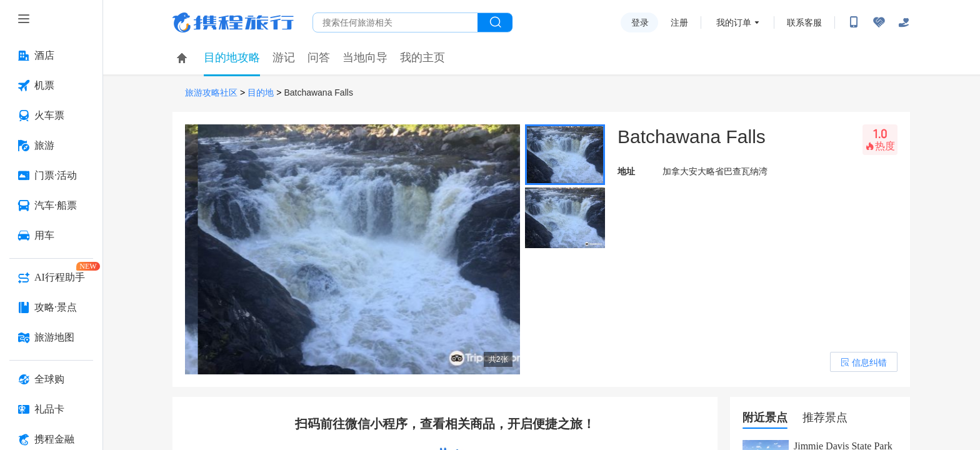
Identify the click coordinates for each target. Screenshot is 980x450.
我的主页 (422, 57)
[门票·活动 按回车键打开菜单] (51, 176)
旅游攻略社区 (211, 93)
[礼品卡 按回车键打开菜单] (51, 409)
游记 (284, 57)
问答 (319, 57)
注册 (679, 22)
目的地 (261, 93)
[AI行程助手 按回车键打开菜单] (51, 277)
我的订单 (734, 22)
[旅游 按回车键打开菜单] (51, 146)
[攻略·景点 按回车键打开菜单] (51, 307)
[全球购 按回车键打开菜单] (51, 379)
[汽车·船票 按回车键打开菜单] (51, 206)
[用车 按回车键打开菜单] (51, 236)
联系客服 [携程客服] (804, 22)
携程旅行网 (233, 22)
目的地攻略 (232, 57)
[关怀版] (904, 22)
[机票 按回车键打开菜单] (51, 86)
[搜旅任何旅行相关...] (395, 22)
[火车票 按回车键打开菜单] (51, 116)
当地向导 (365, 57)
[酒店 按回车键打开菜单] (51, 56)
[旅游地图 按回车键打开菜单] (51, 337)
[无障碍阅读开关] (879, 22)
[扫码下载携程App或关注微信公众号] (854, 22)
